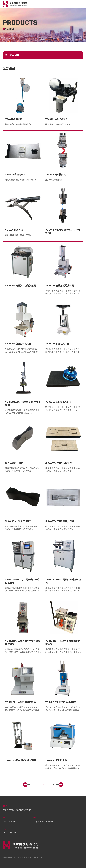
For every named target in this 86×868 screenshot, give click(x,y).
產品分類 (12, 55)
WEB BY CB (37, 858)
